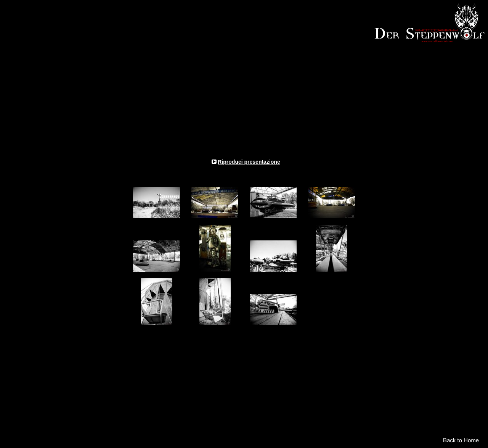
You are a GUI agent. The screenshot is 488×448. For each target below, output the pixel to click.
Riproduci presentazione (249, 162)
